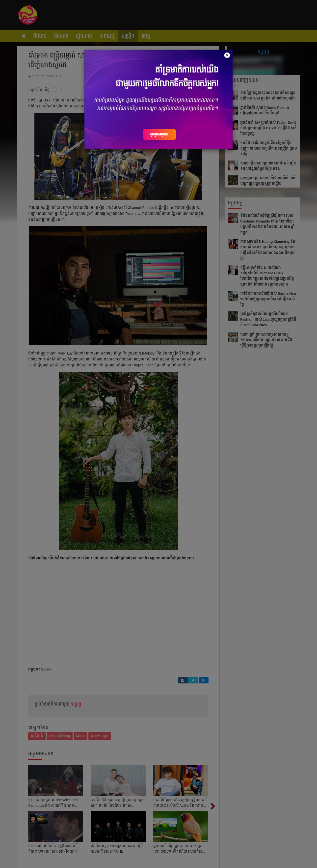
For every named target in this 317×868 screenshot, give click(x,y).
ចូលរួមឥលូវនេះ (159, 134)
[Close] (227, 55)
